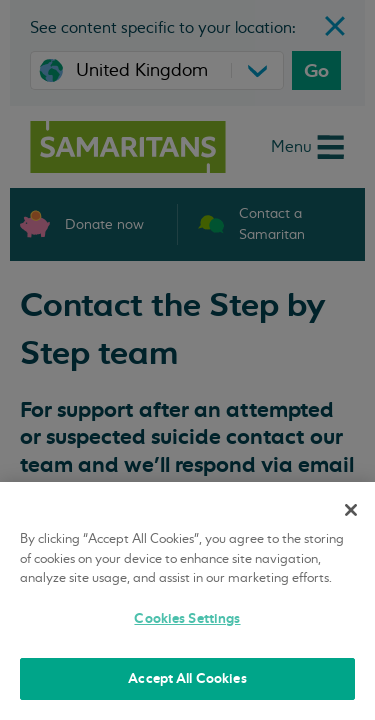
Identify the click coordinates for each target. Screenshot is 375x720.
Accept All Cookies (187, 678)
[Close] (351, 510)
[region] (187, 601)
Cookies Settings (187, 618)
